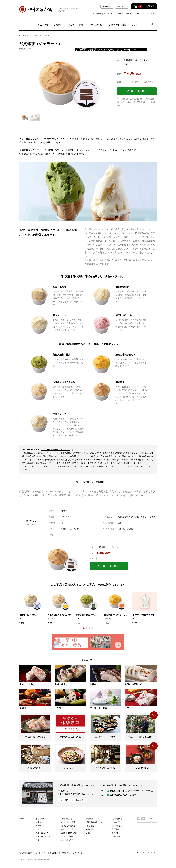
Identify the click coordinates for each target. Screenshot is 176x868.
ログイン (122, 7)
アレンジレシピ (67, 836)
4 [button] (92, 628)
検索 (152, 24)
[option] (65, 85)
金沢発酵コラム (67, 840)
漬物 (81, 25)
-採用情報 (90, 829)
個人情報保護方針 (26, 853)
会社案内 (130, 14)
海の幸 (71, 25)
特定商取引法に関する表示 (60, 853)
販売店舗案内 (66, 833)
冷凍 (126, 64)
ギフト (135, 25)
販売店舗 (120, 14)
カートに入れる (139, 91)
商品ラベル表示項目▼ (144, 82)
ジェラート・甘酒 (118, 25)
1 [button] (84, 628)
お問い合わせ (96, 14)
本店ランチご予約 (68, 826)
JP (138, 14)
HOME (22, 36)
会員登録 (107, 7)
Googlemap (88, 794)
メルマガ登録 (117, 826)
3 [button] (89, 628)
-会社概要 (90, 826)
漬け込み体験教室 (68, 822)
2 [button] (87, 628)
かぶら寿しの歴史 (68, 819)
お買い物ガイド (118, 819)
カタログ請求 (117, 822)
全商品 (29, 36)
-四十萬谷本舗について (96, 822)
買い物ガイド (109, 14)
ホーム (22, 819)
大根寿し (58, 25)
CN (143, 14)
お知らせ (90, 833)
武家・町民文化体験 (69, 829)
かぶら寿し (44, 25)
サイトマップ (78, 853)
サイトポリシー (41, 853)
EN (154, 14)
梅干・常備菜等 (96, 25)
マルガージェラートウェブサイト (56, 450)
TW (149, 14)
